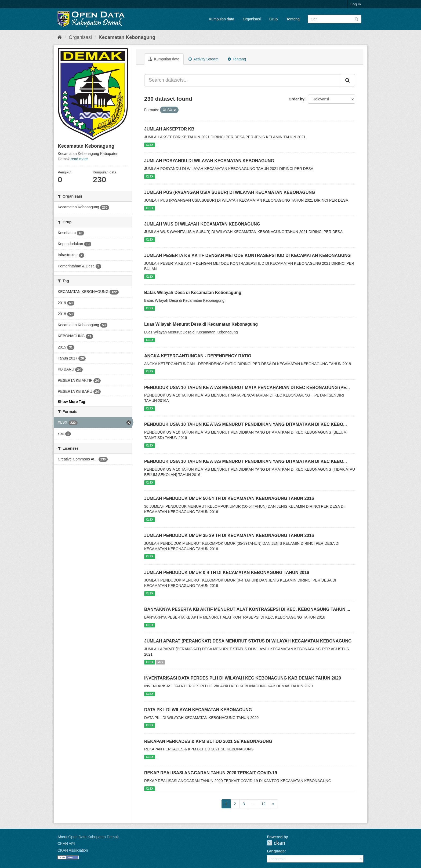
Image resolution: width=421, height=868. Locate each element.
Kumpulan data (222, 19)
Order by (296, 99)
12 (263, 804)
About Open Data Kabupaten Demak (88, 837)
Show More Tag (71, 402)
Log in (356, 4)
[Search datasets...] (243, 80)
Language (276, 851)
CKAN (276, 843)
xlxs (160, 662)
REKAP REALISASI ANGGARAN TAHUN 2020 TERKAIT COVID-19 (211, 773)
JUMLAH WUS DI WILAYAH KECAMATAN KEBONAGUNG (202, 224)
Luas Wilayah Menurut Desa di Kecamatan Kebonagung (201, 324)
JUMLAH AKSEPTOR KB (169, 129)
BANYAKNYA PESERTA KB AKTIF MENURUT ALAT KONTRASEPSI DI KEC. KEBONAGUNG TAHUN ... (247, 609)
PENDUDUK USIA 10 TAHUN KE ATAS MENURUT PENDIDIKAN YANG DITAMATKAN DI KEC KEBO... (246, 424)
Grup (273, 19)
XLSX (149, 145)
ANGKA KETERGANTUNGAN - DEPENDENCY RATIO (198, 356)
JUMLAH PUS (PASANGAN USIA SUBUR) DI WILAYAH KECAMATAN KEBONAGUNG (230, 192)
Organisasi (252, 19)
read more (79, 159)
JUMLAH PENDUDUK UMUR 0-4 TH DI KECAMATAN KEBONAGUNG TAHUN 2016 (227, 573)
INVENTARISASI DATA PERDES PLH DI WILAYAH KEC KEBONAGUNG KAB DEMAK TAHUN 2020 (243, 678)
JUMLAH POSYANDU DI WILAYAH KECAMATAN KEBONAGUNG (209, 161)
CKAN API (66, 844)
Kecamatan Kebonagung (127, 37)
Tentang (293, 19)
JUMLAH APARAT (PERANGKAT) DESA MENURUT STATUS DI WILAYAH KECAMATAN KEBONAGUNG (248, 641)
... (253, 804)
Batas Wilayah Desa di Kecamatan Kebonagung (193, 293)
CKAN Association (73, 850)
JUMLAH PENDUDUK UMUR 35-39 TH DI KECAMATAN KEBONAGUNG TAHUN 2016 (229, 535)
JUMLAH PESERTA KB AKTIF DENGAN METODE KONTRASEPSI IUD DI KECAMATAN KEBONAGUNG (247, 255)
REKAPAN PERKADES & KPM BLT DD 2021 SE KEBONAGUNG (208, 741)
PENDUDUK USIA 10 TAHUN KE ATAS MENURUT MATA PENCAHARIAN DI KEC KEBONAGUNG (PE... (247, 388)
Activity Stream (203, 59)
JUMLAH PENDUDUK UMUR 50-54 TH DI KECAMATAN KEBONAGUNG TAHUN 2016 (229, 498)
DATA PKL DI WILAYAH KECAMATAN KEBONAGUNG (198, 710)
